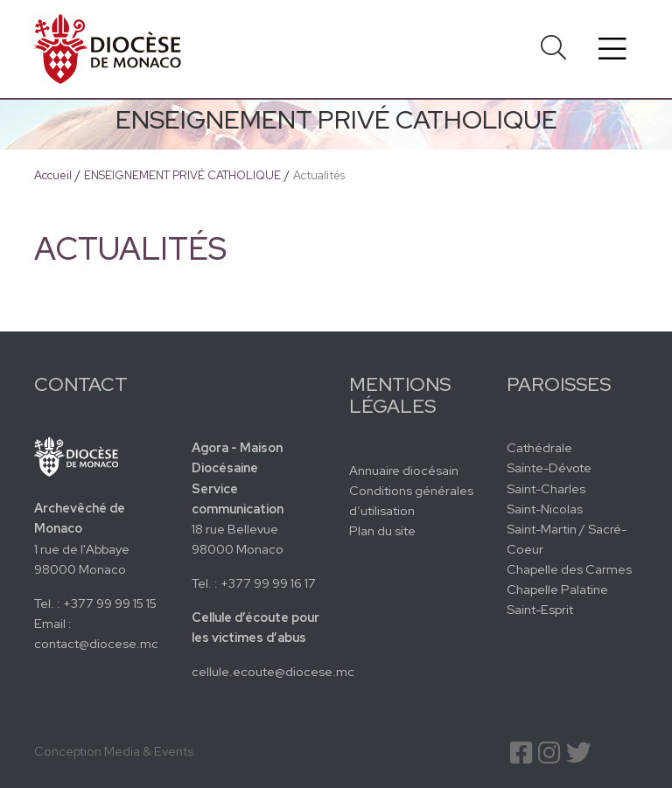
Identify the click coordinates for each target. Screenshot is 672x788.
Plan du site (382, 530)
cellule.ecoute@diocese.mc (273, 671)
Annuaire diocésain (404, 470)
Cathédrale (539, 447)
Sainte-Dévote (549, 467)
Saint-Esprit (540, 609)
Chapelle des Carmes (569, 569)
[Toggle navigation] (612, 49)
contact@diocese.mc (96, 643)
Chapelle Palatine (557, 589)
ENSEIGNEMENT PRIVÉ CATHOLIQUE (182, 175)
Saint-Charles (546, 488)
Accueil (53, 175)
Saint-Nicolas (545, 509)
